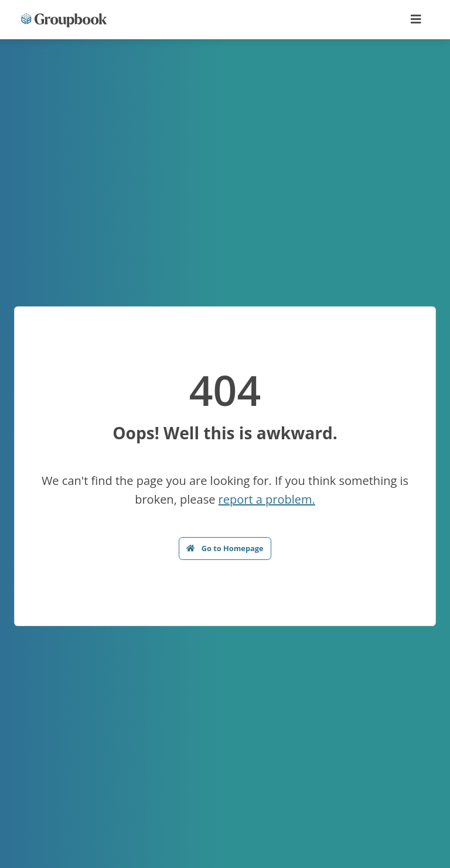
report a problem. (267, 499)
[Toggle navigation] (416, 19)
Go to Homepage (225, 548)
